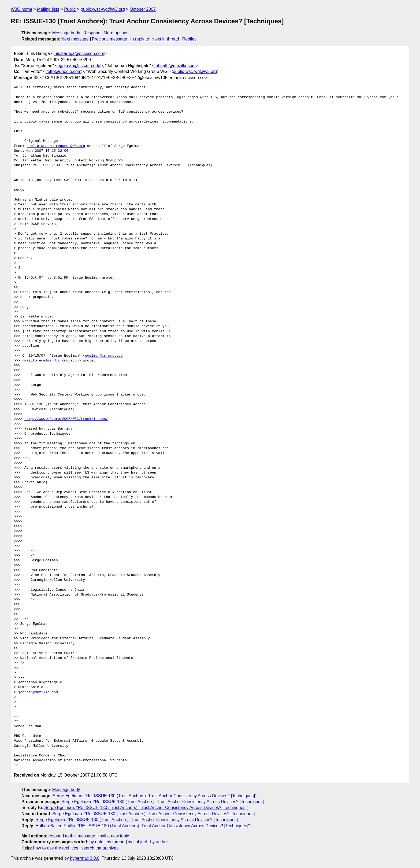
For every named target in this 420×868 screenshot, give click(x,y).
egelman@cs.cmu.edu (79, 66)
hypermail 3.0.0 (85, 858)
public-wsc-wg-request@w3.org (56, 146)
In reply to (140, 39)
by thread (116, 842)
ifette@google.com (64, 71)
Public (70, 9)
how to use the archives (56, 848)
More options (116, 33)
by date (96, 842)
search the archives (100, 848)
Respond (92, 33)
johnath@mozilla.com (175, 66)
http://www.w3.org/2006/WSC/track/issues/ (66, 419)
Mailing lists (48, 9)
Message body (66, 33)
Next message (75, 39)
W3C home (21, 9)
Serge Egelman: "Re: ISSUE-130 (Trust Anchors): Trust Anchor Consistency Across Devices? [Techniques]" (155, 796)
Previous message (110, 39)
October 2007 (143, 9)
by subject (137, 842)
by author (159, 842)
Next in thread (166, 39)
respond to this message (72, 836)
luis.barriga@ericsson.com (79, 53)
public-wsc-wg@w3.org (103, 9)
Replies (189, 39)
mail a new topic (114, 836)
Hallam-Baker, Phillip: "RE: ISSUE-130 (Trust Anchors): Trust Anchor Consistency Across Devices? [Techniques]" (143, 826)
